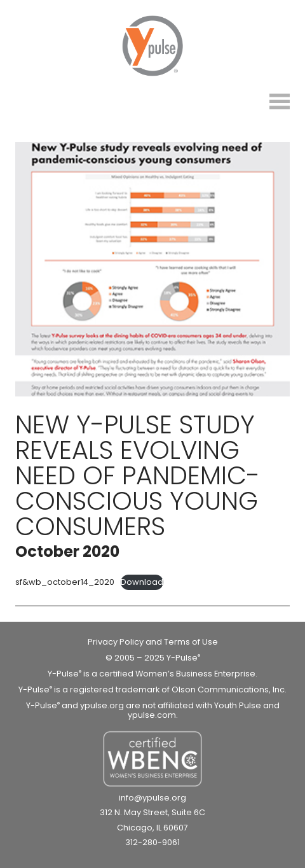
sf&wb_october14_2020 (65, 582)
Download (142, 582)
